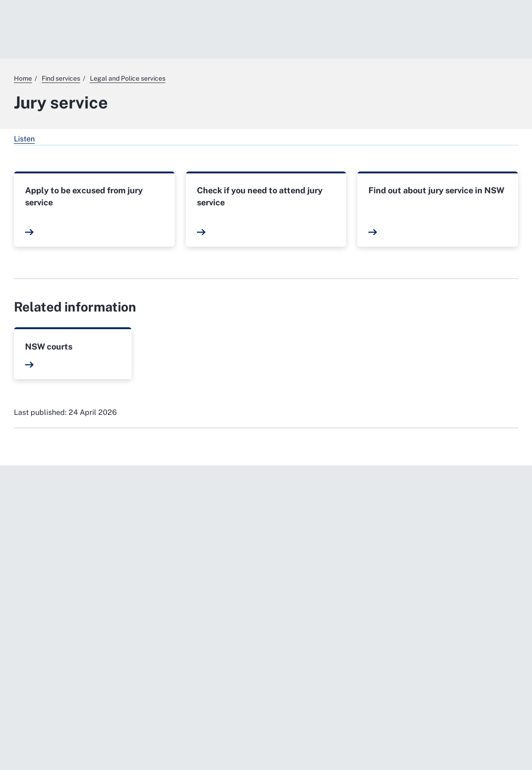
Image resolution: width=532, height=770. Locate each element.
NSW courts (49, 347)
